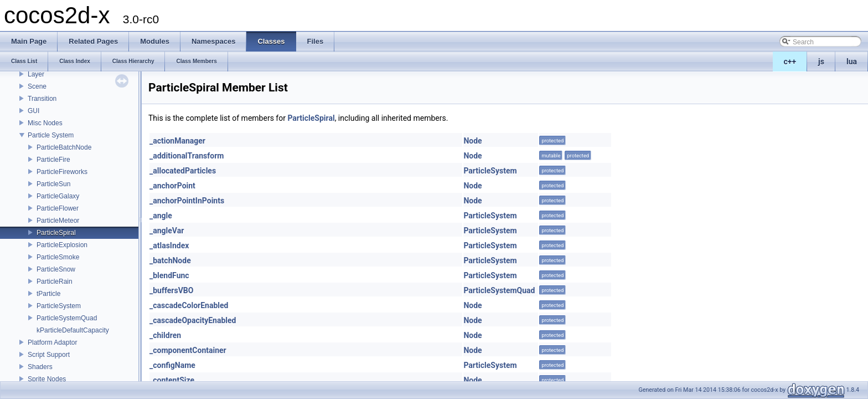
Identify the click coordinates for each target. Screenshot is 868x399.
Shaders (40, 367)
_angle (161, 216)
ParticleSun (53, 184)
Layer (36, 74)
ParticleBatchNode (64, 147)
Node (472, 141)
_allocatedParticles (183, 171)
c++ (790, 62)
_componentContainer (188, 350)
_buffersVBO (171, 290)
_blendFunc (169, 275)
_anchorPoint (172, 186)
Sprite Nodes (47, 379)
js (821, 62)
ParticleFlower (58, 208)
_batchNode (170, 260)
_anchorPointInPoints (187, 201)
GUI (33, 111)
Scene (37, 86)
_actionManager (177, 141)
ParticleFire (53, 160)
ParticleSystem (59, 306)
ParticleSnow (56, 269)
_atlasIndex (169, 245)
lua (852, 62)
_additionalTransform (187, 156)
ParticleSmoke (58, 257)
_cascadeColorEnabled (189, 305)
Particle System (51, 135)
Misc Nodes (45, 123)
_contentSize (172, 380)
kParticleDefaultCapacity (73, 330)
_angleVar (167, 231)
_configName (172, 365)
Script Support (49, 355)
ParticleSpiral (56, 233)
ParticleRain (55, 282)
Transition (42, 99)
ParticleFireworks (62, 172)
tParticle (48, 294)
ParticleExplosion (62, 245)
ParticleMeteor (58, 221)
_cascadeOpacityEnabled (193, 320)
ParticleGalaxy (58, 196)
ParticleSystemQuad (67, 318)
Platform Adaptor (52, 342)
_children (165, 335)
